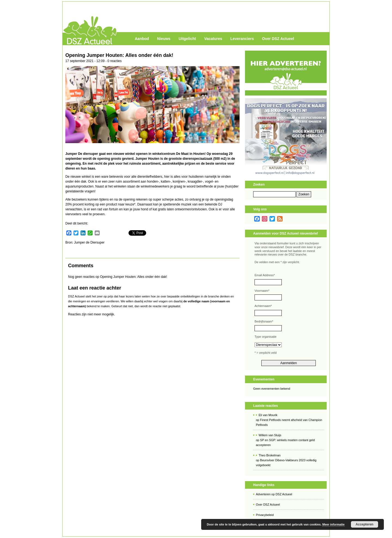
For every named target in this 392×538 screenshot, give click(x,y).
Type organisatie (266, 337)
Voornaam (262, 291)
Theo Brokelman (270, 455)
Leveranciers (242, 39)
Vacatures (213, 39)
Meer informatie (333, 524)
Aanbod (142, 39)
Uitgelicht (187, 39)
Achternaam (263, 306)
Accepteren (364, 524)
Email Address (265, 275)
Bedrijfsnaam (264, 321)
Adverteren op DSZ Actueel (274, 494)
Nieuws (164, 39)
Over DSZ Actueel (278, 39)
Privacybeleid (265, 515)
